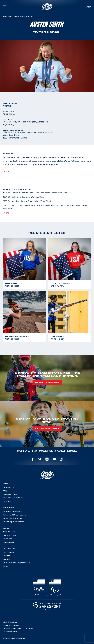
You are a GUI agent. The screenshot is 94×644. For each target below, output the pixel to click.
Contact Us (9, 488)
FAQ (5, 491)
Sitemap (7, 501)
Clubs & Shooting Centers (16, 563)
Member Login (10, 494)
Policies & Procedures (14, 515)
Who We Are (9, 532)
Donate (6, 556)
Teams (10, 16)
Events (6, 559)
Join (89, 7)
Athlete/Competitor (13, 511)
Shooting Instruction (13, 522)
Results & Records (12, 518)
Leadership (9, 542)
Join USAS (8, 552)
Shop (5, 566)
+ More (6, 172)
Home (5, 16)
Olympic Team (18, 16)
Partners (7, 539)
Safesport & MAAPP (13, 498)
